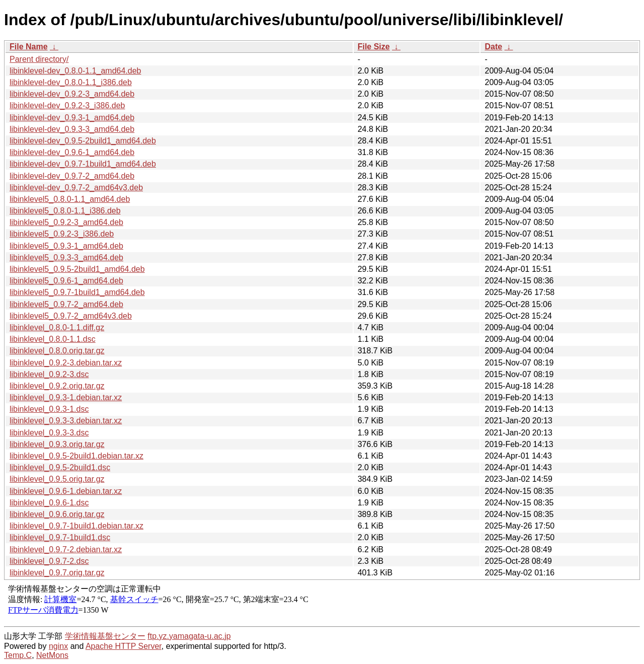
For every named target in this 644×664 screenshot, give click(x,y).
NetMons (52, 655)
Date (493, 47)
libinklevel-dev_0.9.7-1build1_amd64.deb (83, 164)
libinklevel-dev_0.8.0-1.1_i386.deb (71, 82)
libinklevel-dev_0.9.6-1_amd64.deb (72, 152)
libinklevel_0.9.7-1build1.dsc (60, 537)
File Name (29, 47)
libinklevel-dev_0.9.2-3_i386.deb (67, 105)
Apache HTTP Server (124, 646)
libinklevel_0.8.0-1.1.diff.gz (57, 327)
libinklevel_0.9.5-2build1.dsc (60, 467)
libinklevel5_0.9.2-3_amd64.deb (66, 222)
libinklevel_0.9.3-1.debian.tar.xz (66, 397)
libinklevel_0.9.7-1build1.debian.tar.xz (76, 526)
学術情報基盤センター (105, 636)
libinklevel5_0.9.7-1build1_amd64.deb (77, 292)
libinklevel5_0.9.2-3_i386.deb (62, 234)
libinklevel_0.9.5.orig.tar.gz (57, 479)
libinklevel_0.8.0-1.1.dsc (53, 339)
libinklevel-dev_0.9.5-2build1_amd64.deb (83, 141)
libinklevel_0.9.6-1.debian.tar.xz (66, 491)
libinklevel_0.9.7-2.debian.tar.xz (66, 549)
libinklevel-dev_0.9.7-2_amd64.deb (72, 176)
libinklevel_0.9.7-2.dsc (49, 561)
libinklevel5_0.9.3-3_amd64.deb (66, 257)
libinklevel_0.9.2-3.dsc (49, 374)
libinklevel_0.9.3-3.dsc (49, 433)
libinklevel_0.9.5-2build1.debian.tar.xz (76, 456)
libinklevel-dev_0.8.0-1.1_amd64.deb (75, 71)
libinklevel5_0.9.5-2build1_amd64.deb (77, 269)
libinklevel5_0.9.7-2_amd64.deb (66, 304)
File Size (374, 47)
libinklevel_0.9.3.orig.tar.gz (57, 444)
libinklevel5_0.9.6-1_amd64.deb (66, 281)
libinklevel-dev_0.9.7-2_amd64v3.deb (76, 188)
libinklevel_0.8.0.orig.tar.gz (57, 351)
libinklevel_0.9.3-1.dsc (49, 409)
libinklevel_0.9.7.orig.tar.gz (57, 573)
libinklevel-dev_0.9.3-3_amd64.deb (72, 129)
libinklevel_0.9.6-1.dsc (49, 503)
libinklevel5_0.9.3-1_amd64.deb (66, 246)
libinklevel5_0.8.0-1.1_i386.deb (65, 211)
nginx (58, 646)
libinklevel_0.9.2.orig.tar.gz (57, 386)
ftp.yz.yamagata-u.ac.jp (189, 636)
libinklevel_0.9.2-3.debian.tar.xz (66, 363)
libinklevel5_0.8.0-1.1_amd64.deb (70, 199)
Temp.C (18, 655)
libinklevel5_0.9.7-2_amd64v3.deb (71, 316)
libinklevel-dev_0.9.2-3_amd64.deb (72, 94)
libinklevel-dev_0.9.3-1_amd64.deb (72, 118)
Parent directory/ (39, 59)
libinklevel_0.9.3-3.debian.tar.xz (66, 421)
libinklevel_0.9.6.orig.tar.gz (57, 514)
